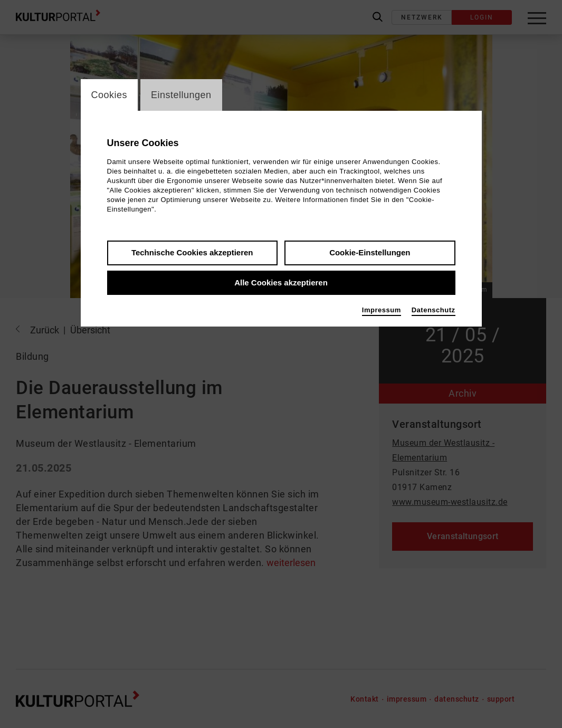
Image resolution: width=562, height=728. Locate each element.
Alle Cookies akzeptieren (281, 282)
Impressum (382, 310)
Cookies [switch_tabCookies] (109, 95)
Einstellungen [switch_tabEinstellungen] (181, 95)
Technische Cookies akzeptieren (192, 252)
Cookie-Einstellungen (370, 252)
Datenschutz (434, 310)
